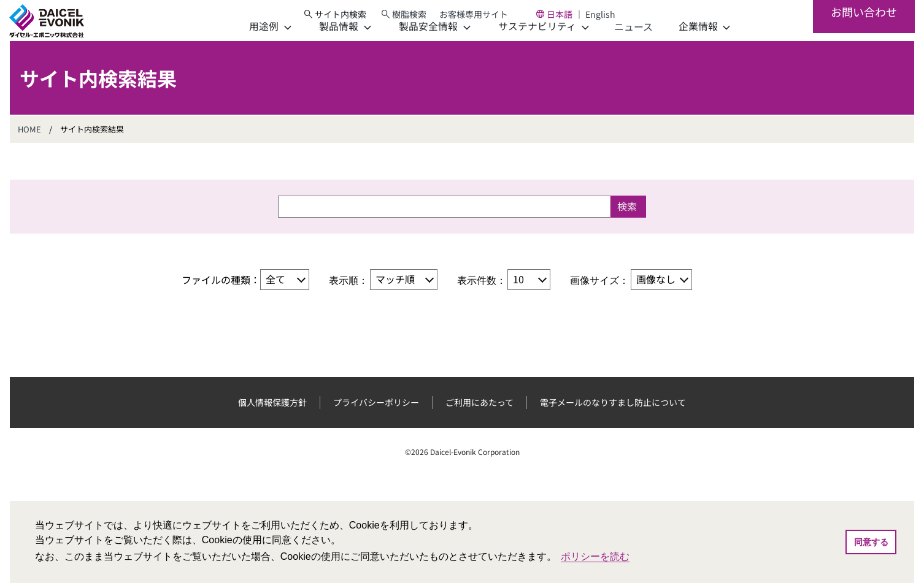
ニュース (614, 47)
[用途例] (250, 47)
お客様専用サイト (485, 18)
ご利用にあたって (479, 422)
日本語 (571, 18)
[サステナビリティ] (524, 47)
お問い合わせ (863, 31)
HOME (29, 149)
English (612, 18)
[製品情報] (325, 47)
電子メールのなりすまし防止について (613, 422)
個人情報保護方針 (272, 422)
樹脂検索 (421, 18)
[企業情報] (685, 47)
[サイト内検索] (346, 18)
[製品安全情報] (415, 47)
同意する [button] (871, 542)
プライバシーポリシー (376, 422)
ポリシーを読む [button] (595, 556)
